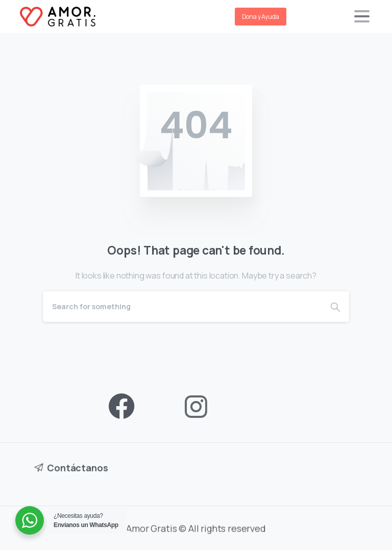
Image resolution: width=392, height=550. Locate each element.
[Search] (182, 307)
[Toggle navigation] (362, 16)
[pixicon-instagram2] (196, 407)
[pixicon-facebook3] (121, 407)
